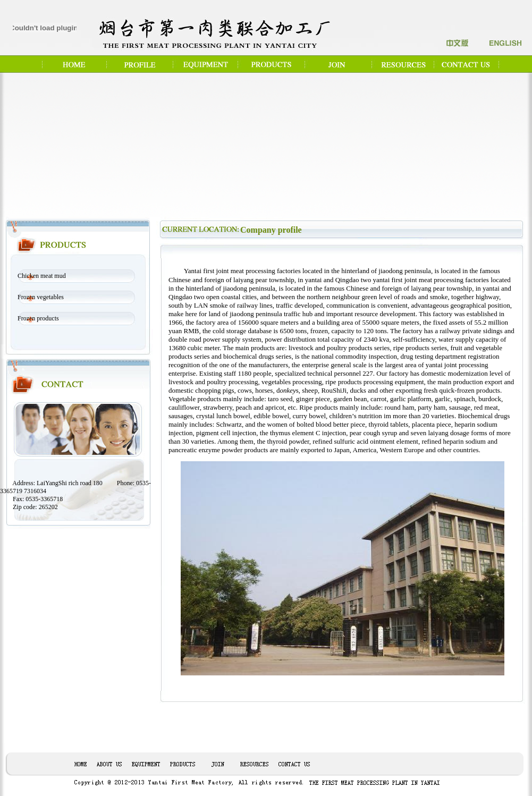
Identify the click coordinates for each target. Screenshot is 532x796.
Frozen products (38, 318)
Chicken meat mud (42, 276)
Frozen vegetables (41, 297)
